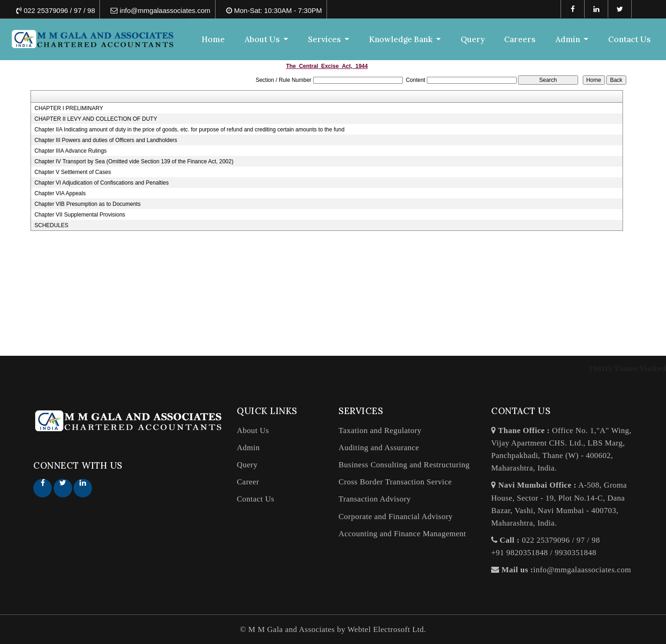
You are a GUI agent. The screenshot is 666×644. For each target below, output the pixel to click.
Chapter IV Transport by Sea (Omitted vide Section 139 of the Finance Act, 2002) (134, 161)
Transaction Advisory (375, 499)
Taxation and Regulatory (380, 430)
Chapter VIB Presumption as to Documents (87, 204)
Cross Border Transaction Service (395, 482)
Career (248, 482)
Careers (520, 39)
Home (213, 39)
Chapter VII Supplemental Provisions (80, 215)
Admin (248, 448)
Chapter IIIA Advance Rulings (70, 151)
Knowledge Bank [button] (402, 39)
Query (473, 39)
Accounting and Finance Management (402, 534)
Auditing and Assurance (379, 448)
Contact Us (629, 39)
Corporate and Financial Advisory (396, 517)
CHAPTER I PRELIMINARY (68, 108)
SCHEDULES (51, 225)
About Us (253, 430)
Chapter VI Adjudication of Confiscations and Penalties (101, 183)
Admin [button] (569, 39)
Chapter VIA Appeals (60, 193)
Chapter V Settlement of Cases (72, 172)
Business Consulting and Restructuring (404, 465)
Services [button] (325, 39)
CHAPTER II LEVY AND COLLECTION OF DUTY (96, 119)
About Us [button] (263, 39)
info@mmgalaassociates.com (582, 570)
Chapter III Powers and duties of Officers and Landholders (106, 140)
